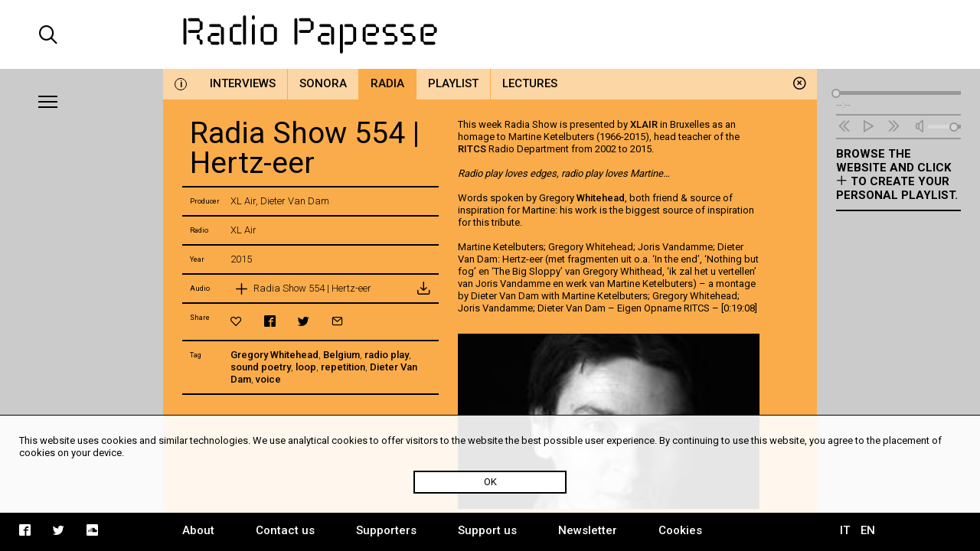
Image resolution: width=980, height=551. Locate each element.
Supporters (386, 530)
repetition (343, 367)
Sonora (323, 83)
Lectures (530, 83)
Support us (487, 530)
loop (306, 367)
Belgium (341, 355)
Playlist (453, 83)
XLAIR (644, 124)
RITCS (472, 149)
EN (868, 530)
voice (268, 379)
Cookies (680, 530)
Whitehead (601, 198)
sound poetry (261, 367)
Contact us (285, 530)
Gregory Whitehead (274, 355)
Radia (387, 83)
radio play (387, 355)
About (198, 530)
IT (845, 530)
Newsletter (588, 530)
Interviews (243, 83)
